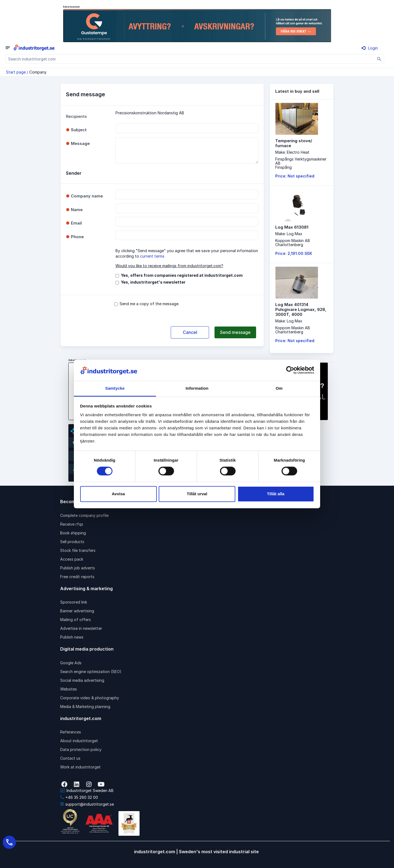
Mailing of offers (76, 620)
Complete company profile (84, 515)
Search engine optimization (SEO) (91, 672)
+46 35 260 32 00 (79, 797)
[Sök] (379, 59)
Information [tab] (197, 388)
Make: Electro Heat (292, 152)
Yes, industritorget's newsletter (153, 282)
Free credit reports (77, 577)
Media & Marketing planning (85, 707)
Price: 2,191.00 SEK (294, 253)
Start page (16, 72)
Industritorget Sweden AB (87, 790)
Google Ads (71, 663)
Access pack (72, 559)
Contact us (70, 758)
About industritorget (79, 741)
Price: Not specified (295, 176)
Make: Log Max (289, 234)
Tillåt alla (276, 494)
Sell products (72, 542)
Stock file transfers (78, 550)
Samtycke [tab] (115, 388)
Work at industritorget (80, 767)
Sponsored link (74, 602)
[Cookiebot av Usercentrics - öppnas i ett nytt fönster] (290, 370)
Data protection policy (81, 749)
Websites (69, 689)
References (71, 732)
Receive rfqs (72, 524)
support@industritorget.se (87, 804)
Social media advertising (82, 680)
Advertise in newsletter (81, 628)
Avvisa (118, 494)
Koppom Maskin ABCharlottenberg (293, 243)
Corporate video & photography (90, 698)
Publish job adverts (78, 568)
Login (370, 48)
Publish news (72, 637)
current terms (152, 256)
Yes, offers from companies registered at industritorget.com (182, 275)
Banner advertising (77, 611)
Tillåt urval (197, 494)
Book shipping (73, 533)
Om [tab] (279, 388)
